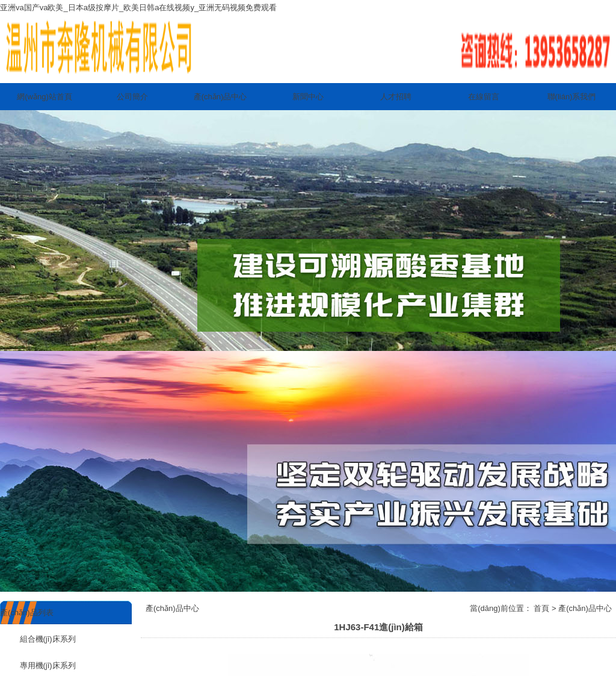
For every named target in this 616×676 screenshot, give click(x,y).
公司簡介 (132, 97)
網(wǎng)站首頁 (45, 97)
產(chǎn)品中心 (220, 97)
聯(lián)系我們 (572, 97)
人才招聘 (396, 97)
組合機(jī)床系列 (38, 639)
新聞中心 (308, 97)
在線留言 (484, 97)
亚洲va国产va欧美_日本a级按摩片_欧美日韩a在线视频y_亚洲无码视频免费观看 (138, 8)
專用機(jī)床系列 (38, 665)
